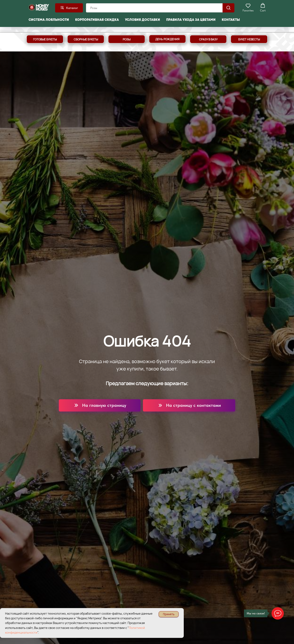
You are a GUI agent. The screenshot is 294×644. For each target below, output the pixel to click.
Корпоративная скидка (97, 20)
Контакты (231, 20)
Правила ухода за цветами (191, 20)
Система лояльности (49, 20)
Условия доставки (143, 20)
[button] (248, 8)
